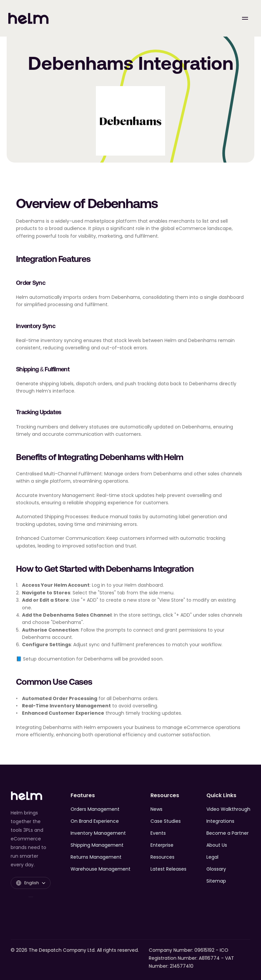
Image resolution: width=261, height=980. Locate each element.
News (156, 809)
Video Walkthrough (228, 809)
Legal (212, 857)
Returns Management (96, 857)
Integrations (220, 821)
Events (158, 833)
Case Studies (166, 821)
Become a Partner (228, 833)
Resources (162, 857)
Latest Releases (168, 869)
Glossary (216, 869)
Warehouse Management (101, 869)
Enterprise (162, 845)
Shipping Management (97, 845)
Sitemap (216, 881)
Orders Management (95, 809)
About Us (217, 845)
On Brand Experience (95, 821)
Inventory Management (98, 833)
